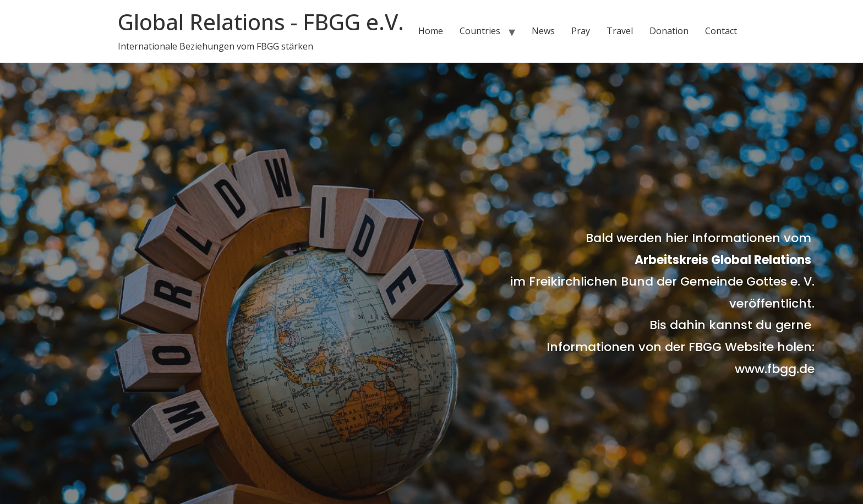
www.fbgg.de (775, 369)
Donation (669, 31)
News (543, 31)
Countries (480, 31)
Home (431, 31)
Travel (620, 31)
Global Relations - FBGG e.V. (261, 22)
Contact (721, 31)
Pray (581, 31)
